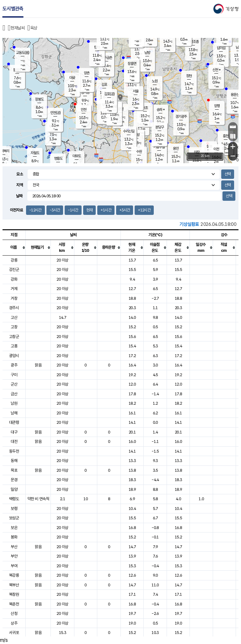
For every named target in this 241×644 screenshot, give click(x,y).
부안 (14, 556)
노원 (155, 81)
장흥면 (132, 64)
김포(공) (109, 94)
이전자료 (16, 210)
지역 (20, 185)
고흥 (14, 346)
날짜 (19, 196)
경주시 (14, 308)
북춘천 (14, 604)
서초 (145, 108)
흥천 (226, 136)
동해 (14, 461)
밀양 (14, 489)
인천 (83, 110)
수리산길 (129, 131)
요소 (20, 174)
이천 (216, 149)
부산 (14, 547)
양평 (217, 106)
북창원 (14, 594)
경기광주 (181, 117)
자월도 (35, 153)
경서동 (85, 92)
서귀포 (14, 633)
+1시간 (106, 210)
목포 (14, 470)
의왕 (137, 135)
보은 (14, 528)
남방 (147, 53)
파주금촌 (106, 58)
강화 (14, 279)
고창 (14, 327)
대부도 (77, 156)
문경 (14, 480)
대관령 (14, 422)
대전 (14, 441)
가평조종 (193, 42)
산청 (14, 613)
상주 (14, 623)
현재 (90, 210)
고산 (14, 317)
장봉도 (39, 99)
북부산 (14, 585)
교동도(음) (23, 53)
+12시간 (144, 210)
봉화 (14, 537)
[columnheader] (14, 247)
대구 (14, 432)
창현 (189, 76)
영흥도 (58, 158)
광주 (14, 365)
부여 (14, 566)
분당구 (160, 127)
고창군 (14, 337)
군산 (14, 384)
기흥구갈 (159, 147)
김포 (104, 85)
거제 (14, 289)
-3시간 (55, 210)
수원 (139, 152)
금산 (14, 394)
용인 (176, 148)
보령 (14, 509)
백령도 (14, 499)
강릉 (14, 260)
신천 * (216, 70)
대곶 (72, 78)
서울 (136, 91)
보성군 (14, 518)
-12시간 (35, 210)
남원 (14, 403)
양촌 (87, 73)
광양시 (14, 356)
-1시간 (73, 210)
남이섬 (221, 48)
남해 (14, 413)
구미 (14, 375)
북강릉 (14, 575)
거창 (14, 298)
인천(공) (55, 113)
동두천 (14, 451)
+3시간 (125, 210)
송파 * (161, 110)
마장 (197, 152)
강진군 (14, 270)
